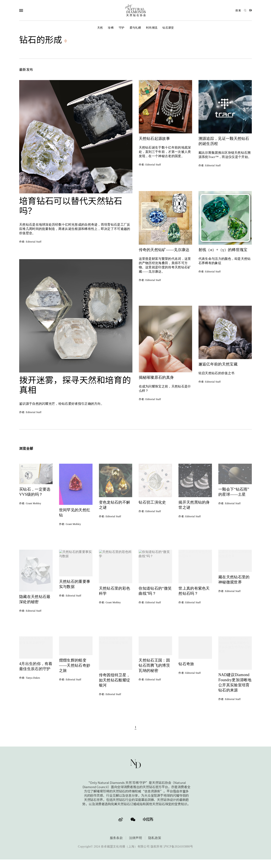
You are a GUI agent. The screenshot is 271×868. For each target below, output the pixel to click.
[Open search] (241, 10)
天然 (100, 28)
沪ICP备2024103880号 (178, 847)
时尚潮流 (152, 28)
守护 (122, 28)
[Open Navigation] (30, 10)
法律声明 (135, 839)
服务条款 (116, 839)
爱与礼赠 (135, 28)
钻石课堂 (168, 28)
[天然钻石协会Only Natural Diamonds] (136, 10)
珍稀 (111, 28)
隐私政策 (155, 839)
